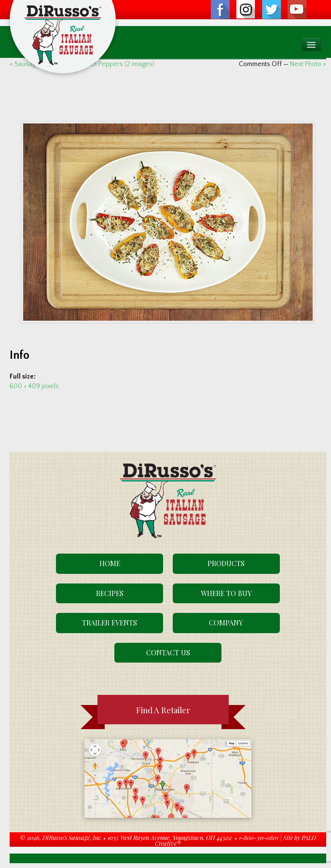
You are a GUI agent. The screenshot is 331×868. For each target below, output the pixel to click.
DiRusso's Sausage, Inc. (72, 837)
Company (226, 623)
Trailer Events (110, 623)
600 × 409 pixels (34, 386)
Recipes (110, 593)
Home (110, 563)
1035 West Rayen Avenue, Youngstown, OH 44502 (170, 837)
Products (226, 563)
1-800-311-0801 (259, 837)
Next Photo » (308, 64)
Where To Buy (226, 593)
